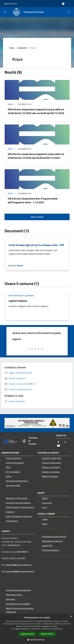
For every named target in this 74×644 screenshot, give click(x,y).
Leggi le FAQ (47, 546)
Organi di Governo (14, 458)
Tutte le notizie (37, 217)
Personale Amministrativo (17, 481)
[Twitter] (65, 442)
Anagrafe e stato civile (51, 458)
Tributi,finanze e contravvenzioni (20, 507)
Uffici (8, 467)
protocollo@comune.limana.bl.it (20, 571)
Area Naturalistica (17, 296)
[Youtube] (58, 446)
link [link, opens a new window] (61, 629)
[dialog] (37, 629)
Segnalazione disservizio (52, 541)
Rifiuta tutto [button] (47, 634)
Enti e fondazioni (13, 472)
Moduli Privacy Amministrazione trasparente (20, 610)
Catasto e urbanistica (51, 472)
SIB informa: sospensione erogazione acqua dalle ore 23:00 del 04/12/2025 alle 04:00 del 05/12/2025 (36, 156)
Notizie (45, 498)
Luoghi (45, 519)
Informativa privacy (14, 595)
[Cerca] (69, 12)
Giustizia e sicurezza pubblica (18, 503)
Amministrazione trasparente (18, 590)
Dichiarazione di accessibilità (18, 604)
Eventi (45, 524)
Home (12, 48)
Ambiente (10, 512)
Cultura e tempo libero (51, 463)
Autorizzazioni (12, 521)
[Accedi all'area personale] (63, 4)
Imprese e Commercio (51, 467)
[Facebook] (58, 442)
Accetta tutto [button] (27, 634)
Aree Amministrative (15, 463)
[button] (37, 640)
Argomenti (22, 48)
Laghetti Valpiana (18, 301)
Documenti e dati (13, 485)
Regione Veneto (10, 4)
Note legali (10, 599)
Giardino (30, 296)
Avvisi (10, 104)
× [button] (71, 617)
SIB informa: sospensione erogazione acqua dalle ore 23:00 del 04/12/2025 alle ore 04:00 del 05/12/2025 (36, 111)
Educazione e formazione (16, 498)
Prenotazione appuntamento (54, 536)
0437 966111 (23, 552)
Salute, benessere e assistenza (19, 516)
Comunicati (47, 503)
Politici (9, 476)
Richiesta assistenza (51, 550)
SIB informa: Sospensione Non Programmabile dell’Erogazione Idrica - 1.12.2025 (33, 200)
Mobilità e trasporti (50, 476)
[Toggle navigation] (5, 12)
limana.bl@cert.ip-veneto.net (19, 565)
